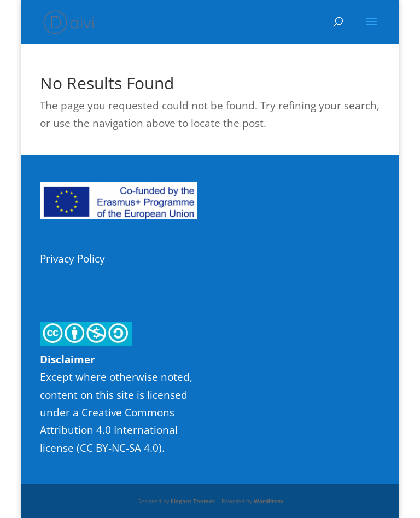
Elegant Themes (193, 501)
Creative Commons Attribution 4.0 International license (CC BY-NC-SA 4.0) (109, 430)
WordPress (269, 501)
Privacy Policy (72, 259)
